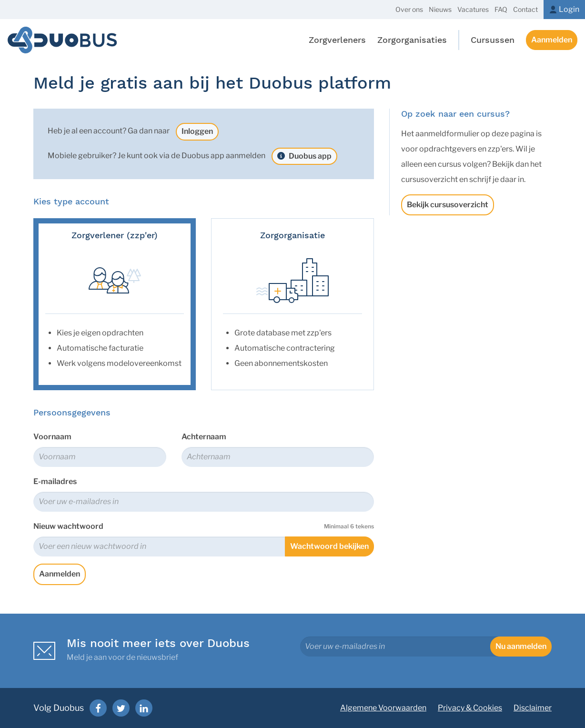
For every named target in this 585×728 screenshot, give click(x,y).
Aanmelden (552, 40)
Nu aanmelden (521, 646)
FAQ (501, 9)
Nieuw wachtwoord (204, 526)
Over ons (409, 9)
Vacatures (473, 9)
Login (569, 9)
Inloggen (197, 131)
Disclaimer (533, 708)
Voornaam (52, 437)
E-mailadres (55, 481)
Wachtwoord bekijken (329, 546)
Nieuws (440, 9)
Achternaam (204, 437)
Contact (525, 9)
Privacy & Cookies (470, 708)
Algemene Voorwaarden (383, 708)
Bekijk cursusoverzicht (448, 205)
